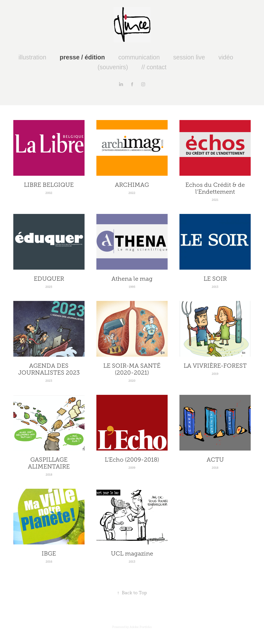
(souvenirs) (113, 67)
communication (139, 57)
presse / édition (82, 57)
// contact (154, 67)
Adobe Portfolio (141, 627)
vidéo (226, 57)
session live (189, 57)
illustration (32, 57)
